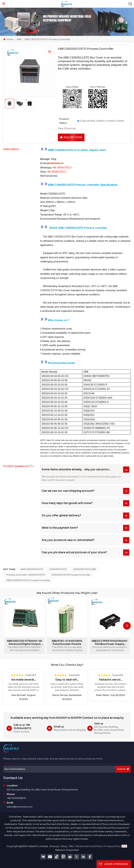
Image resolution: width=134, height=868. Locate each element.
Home (8, 39)
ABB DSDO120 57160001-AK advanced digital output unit (25, 643)
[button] (127, 626)
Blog (64, 846)
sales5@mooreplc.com (20, 807)
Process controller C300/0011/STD (26, 575)
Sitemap (54, 846)
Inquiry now (71, 137)
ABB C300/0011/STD (32, 569)
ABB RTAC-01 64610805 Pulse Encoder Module (67, 643)
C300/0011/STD (58, 569)
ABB (19, 39)
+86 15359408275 (16, 798)
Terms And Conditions (89, 846)
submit (123, 769)
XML (71, 846)
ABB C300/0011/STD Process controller (28, 580)
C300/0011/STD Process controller (71, 575)
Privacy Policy (112, 846)
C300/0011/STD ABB (84, 569)
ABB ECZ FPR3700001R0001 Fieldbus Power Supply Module (109, 643)
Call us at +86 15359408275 (22, 727)
